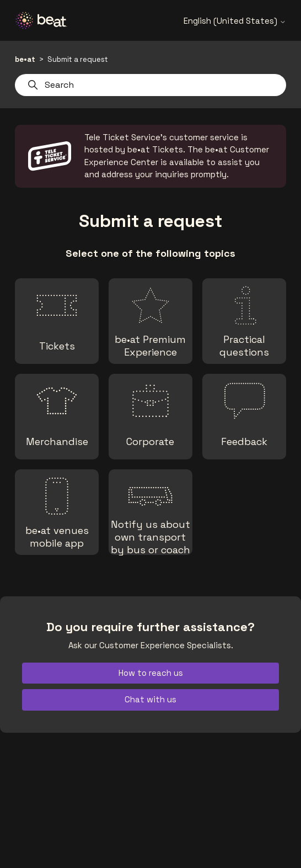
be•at (25, 59)
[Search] (150, 85)
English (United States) (235, 21)
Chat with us (150, 699)
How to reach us (151, 673)
